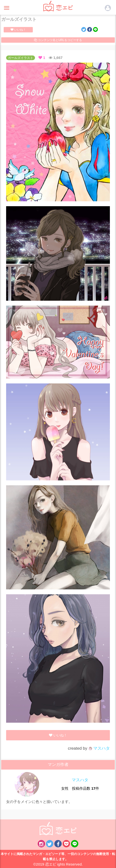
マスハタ (99, 748)
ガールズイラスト (21, 58)
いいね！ (18, 30)
